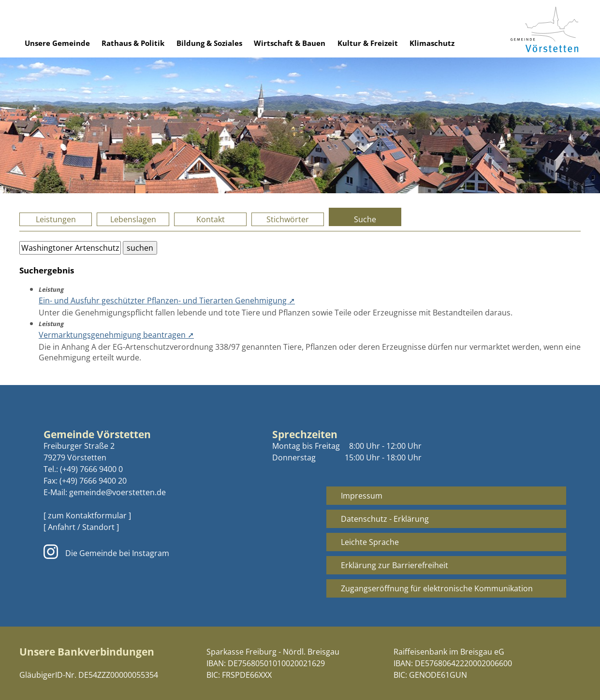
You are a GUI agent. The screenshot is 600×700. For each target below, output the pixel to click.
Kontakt (211, 219)
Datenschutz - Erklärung (385, 519)
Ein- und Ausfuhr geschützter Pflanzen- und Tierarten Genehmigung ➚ (167, 300)
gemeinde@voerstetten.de (117, 492)
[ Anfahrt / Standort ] (81, 527)
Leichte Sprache (370, 542)
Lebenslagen (133, 219)
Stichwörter (288, 219)
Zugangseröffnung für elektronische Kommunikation (437, 588)
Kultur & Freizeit (368, 43)
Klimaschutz (432, 43)
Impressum (362, 496)
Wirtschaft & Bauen (290, 43)
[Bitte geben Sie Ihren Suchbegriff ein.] (70, 248)
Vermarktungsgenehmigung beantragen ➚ (116, 335)
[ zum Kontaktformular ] (87, 515)
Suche (365, 219)
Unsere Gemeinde (57, 43)
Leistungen (56, 219)
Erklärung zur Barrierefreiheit (395, 565)
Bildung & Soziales (209, 43)
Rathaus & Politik (133, 43)
